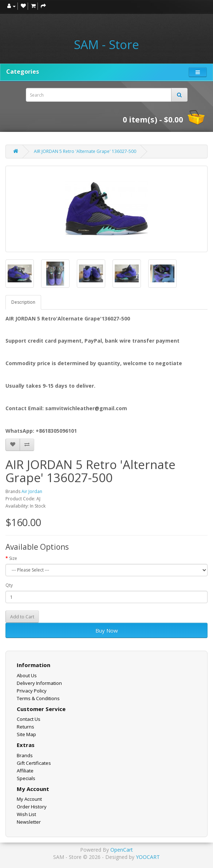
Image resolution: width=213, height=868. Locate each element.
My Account (29, 799)
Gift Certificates (34, 763)
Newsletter (29, 822)
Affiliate (25, 771)
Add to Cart (22, 617)
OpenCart (122, 850)
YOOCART (148, 857)
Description (23, 302)
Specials (26, 778)
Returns (25, 727)
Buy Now (107, 630)
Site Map (26, 734)
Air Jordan (32, 491)
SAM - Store (106, 45)
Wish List (26, 814)
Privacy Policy (32, 691)
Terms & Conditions (38, 698)
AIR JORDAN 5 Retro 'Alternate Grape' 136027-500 (85, 151)
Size (13, 558)
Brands (25, 755)
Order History (32, 807)
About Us (27, 675)
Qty (9, 585)
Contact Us (29, 719)
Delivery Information (39, 683)
